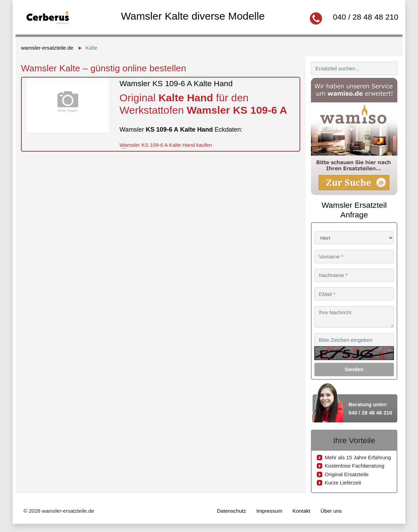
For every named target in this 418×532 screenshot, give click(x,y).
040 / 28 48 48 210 (366, 17)
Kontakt (302, 511)
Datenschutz (231, 511)
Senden (354, 369)
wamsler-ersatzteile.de (47, 48)
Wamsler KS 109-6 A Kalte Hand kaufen (166, 145)
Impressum (269, 511)
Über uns (331, 511)
